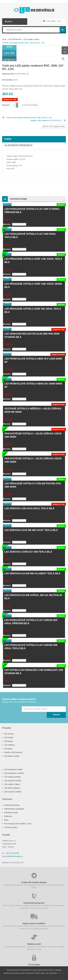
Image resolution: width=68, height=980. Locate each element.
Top (65, 50)
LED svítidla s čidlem (12, 784)
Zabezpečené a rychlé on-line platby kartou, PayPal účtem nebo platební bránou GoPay (34, 962)
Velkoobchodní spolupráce (14, 809)
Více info (61, 973)
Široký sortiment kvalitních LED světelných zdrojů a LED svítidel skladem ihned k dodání (34, 880)
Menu (9, 22)
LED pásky (8, 749)
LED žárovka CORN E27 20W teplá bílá (28, 552)
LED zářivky (9, 738)
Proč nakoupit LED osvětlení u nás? (18, 824)
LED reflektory (10, 745)
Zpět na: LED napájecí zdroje (54, 126)
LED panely (9, 741)
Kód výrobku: (8, 80)
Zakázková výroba (11, 813)
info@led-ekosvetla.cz (15, 856)
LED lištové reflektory (12, 788)
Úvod (4, 39)
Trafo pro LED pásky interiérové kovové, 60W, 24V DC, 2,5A (29, 118)
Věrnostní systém (11, 827)
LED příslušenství (15, 39)
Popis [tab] (8, 139)
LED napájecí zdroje (31, 39)
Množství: (6, 105)
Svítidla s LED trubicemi (13, 752)
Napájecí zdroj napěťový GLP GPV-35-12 (46, 121)
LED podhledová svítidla (13, 770)
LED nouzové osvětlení (13, 792)
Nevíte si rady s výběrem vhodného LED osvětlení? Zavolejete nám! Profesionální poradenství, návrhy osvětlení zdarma (34, 901)
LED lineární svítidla (12, 756)
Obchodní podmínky (12, 805)
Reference (8, 816)
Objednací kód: (8, 74)
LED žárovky (9, 734)
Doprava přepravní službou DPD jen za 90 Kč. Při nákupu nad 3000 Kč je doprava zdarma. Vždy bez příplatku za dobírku (34, 921)
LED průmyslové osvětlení (14, 773)
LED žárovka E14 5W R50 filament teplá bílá (32, 573)
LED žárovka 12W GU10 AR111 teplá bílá (29, 508)
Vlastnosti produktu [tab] (18, 145)
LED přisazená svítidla (13, 781)
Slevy (6, 820)
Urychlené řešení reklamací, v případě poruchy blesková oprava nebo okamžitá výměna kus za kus (34, 942)
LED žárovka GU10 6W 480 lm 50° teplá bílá (31, 530)
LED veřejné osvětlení (12, 777)
